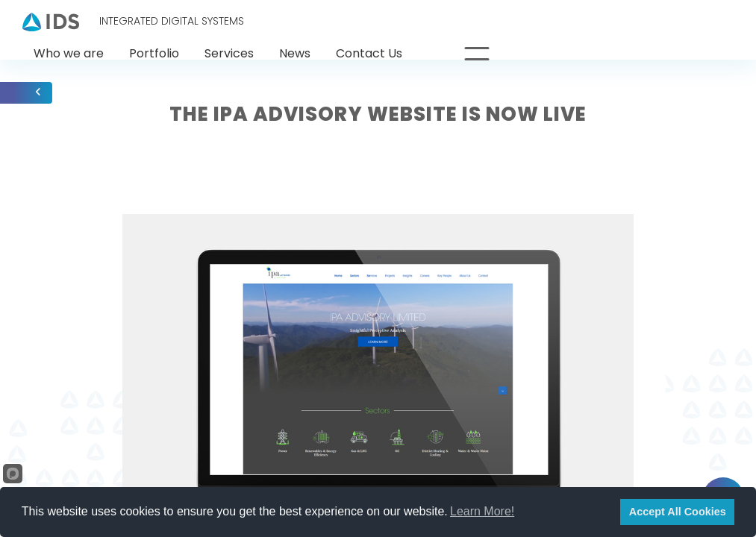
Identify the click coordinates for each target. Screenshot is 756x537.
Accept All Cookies (678, 512)
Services (229, 53)
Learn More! (482, 511)
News (295, 53)
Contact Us (369, 53)
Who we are (69, 53)
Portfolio (154, 53)
